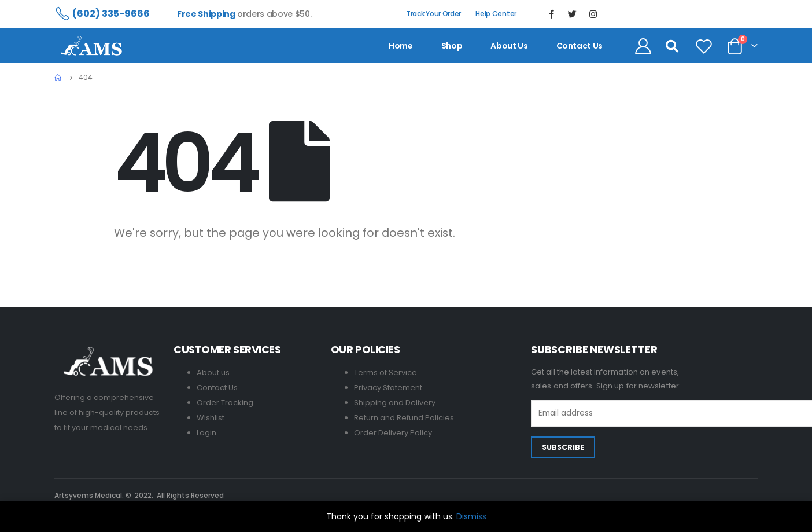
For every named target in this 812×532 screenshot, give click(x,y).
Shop (452, 46)
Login (206, 433)
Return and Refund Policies (404, 418)
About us (509, 46)
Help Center (496, 14)
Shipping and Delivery (395, 403)
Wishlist (211, 418)
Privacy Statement (388, 388)
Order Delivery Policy (393, 433)
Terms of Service (385, 373)
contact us (580, 46)
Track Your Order (433, 14)
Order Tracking (225, 403)
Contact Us (217, 388)
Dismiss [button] (471, 516)
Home (401, 46)
